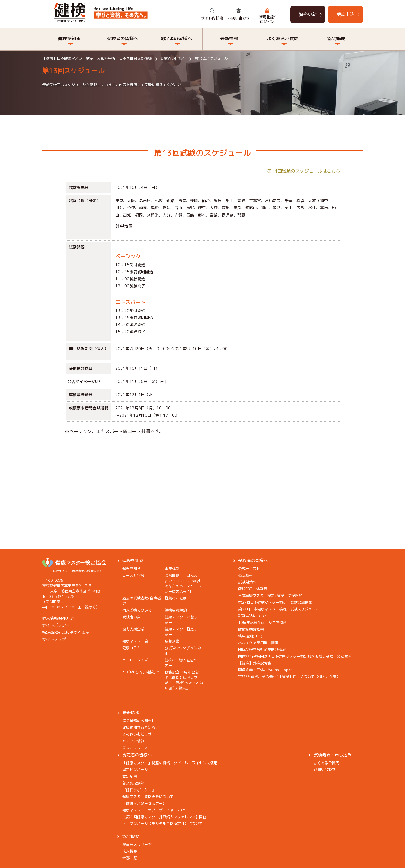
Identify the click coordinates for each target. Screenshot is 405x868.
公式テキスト (249, 569)
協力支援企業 (133, 629)
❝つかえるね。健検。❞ (141, 672)
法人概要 (130, 851)
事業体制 (172, 569)
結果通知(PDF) (250, 636)
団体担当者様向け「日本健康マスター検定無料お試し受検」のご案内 (295, 656)
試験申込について (253, 616)
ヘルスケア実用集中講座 (258, 643)
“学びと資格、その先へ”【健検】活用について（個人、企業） (289, 677)
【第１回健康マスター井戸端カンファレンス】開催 (164, 817)
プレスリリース (135, 748)
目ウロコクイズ (135, 660)
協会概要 (336, 39)
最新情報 (229, 39)
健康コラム (131, 648)
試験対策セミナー (253, 582)
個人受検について (137, 610)
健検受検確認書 (251, 629)
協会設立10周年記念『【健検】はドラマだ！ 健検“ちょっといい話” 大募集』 (184, 680)
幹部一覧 (130, 858)
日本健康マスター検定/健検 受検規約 (270, 596)
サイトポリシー (56, 625)
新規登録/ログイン (267, 19)
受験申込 (345, 14)
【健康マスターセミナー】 (144, 803)
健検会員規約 (176, 610)
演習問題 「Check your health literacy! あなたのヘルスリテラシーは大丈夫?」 (184, 583)
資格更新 (308, 14)
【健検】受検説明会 (255, 663)
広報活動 (172, 641)
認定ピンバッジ (135, 770)
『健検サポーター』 (139, 790)
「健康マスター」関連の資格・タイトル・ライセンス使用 (170, 763)
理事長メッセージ (137, 844)
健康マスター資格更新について (148, 797)
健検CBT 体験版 (253, 589)
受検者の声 (131, 617)
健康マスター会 (135, 641)
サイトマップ (54, 639)
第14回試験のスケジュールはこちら (304, 171)
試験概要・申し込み (333, 755)
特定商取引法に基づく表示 (66, 632)
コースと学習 (133, 575)
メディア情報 (133, 741)
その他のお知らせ (137, 734)
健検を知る (69, 39)
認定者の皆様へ (176, 39)
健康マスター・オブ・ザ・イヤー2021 (154, 810)
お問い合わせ (239, 18)
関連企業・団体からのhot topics (265, 670)
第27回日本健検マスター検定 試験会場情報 (275, 602)
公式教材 (246, 575)
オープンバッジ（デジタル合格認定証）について (163, 824)
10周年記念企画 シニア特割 (262, 623)
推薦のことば (176, 598)
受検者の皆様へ (123, 39)
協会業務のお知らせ (139, 721)
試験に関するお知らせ (141, 727)
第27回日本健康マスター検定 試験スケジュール (279, 609)
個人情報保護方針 (58, 618)
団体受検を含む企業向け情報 (262, 650)
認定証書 (130, 776)
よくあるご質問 (283, 39)
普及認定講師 (133, 783)
